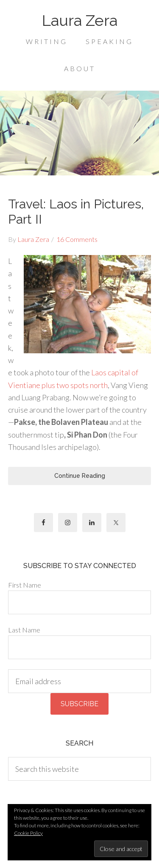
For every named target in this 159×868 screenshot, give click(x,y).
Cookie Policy (28, 833)
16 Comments (77, 239)
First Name (25, 585)
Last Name (24, 630)
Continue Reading (80, 476)
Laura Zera (80, 20)
